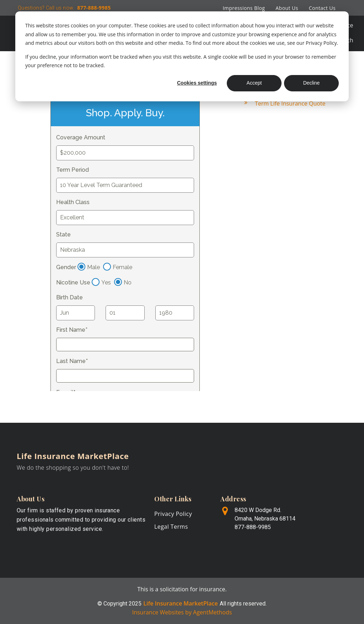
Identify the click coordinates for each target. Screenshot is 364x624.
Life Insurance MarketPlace (73, 456)
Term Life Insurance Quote (290, 103)
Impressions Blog (244, 8)
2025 (135, 604)
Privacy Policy (173, 514)
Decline (312, 83)
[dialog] (182, 56)
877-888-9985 (93, 8)
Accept (254, 83)
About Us (287, 8)
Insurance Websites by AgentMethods (182, 612)
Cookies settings (197, 83)
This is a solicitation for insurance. (182, 589)
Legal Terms (171, 527)
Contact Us (322, 8)
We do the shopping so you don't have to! (73, 468)
